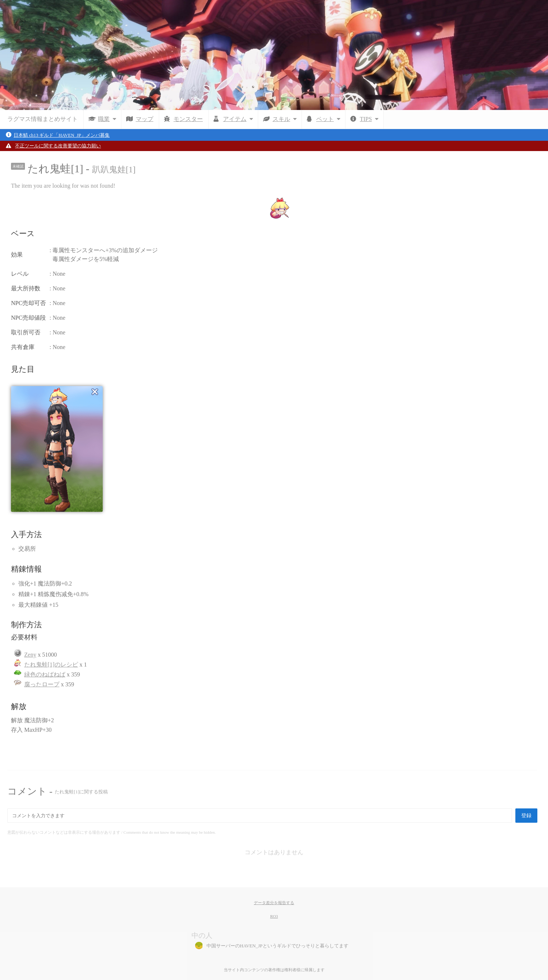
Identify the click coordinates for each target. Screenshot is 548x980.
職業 (109, 119)
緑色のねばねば (45, 674)
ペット (330, 119)
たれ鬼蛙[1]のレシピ (51, 665)
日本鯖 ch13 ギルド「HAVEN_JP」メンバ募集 (62, 135)
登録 (526, 816)
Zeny (30, 655)
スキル (286, 119)
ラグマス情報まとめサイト (43, 119)
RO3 (274, 916)
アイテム (240, 119)
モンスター (188, 119)
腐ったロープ (42, 684)
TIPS (371, 119)
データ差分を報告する (274, 903)
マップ (145, 119)
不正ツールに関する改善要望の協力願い (58, 146)
